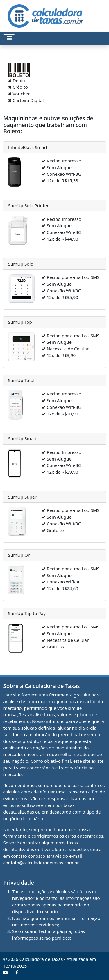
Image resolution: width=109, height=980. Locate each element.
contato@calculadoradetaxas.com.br (41, 863)
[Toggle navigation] (9, 38)
